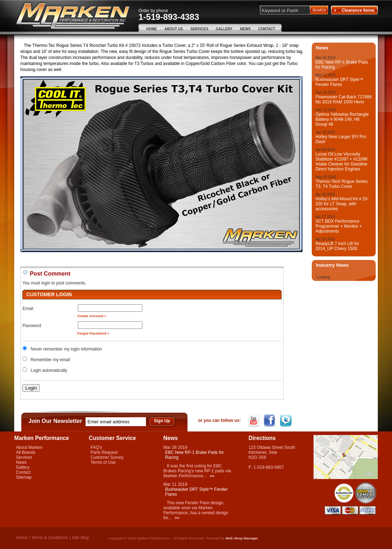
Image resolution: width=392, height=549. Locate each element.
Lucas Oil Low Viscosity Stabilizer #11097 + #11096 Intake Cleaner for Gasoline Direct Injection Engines (341, 162)
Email (28, 309)
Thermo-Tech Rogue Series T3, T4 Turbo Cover (341, 184)
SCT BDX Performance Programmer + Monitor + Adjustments (339, 226)
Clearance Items (354, 10)
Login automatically (49, 370)
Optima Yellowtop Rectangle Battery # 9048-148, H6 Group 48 (342, 119)
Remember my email (50, 360)
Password (32, 326)
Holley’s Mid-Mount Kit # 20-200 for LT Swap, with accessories (342, 204)
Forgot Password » (93, 333)
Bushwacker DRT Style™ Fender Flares (339, 82)
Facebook (270, 421)
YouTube (254, 421)
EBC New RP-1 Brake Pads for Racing (342, 65)
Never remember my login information (66, 349)
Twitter (286, 421)
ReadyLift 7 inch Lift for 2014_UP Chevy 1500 (337, 246)
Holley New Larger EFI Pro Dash (341, 139)
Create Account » (92, 316)
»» (212, 476)
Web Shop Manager (242, 538)
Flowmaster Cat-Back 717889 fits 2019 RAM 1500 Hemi (343, 99)
